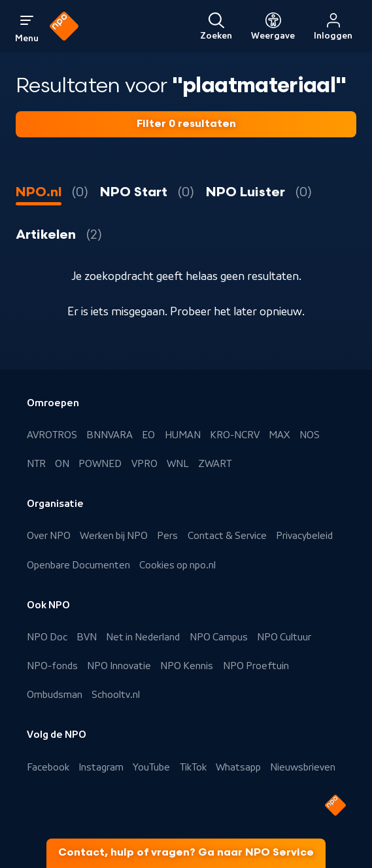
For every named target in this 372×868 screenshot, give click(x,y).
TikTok (193, 767)
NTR (36, 464)
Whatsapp (238, 767)
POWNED (100, 464)
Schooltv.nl (116, 695)
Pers (167, 536)
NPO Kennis (187, 666)
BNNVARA (110, 435)
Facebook (48, 767)
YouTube (151, 767)
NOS (310, 435)
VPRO (144, 464)
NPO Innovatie (119, 666)
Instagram (101, 767)
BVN (87, 637)
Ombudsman (55, 695)
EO (148, 435)
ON (62, 464)
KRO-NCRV (235, 435)
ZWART (215, 464)
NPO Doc (47, 637)
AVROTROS (52, 435)
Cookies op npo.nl (178, 565)
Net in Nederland (143, 637)
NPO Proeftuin (256, 666)
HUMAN (183, 435)
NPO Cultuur (284, 637)
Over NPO (49, 536)
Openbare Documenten (78, 565)
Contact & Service (227, 536)
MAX (279, 435)
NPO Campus (219, 637)
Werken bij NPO (114, 536)
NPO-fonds (52, 666)
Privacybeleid (304, 536)
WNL (178, 464)
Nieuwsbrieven (303, 767)
